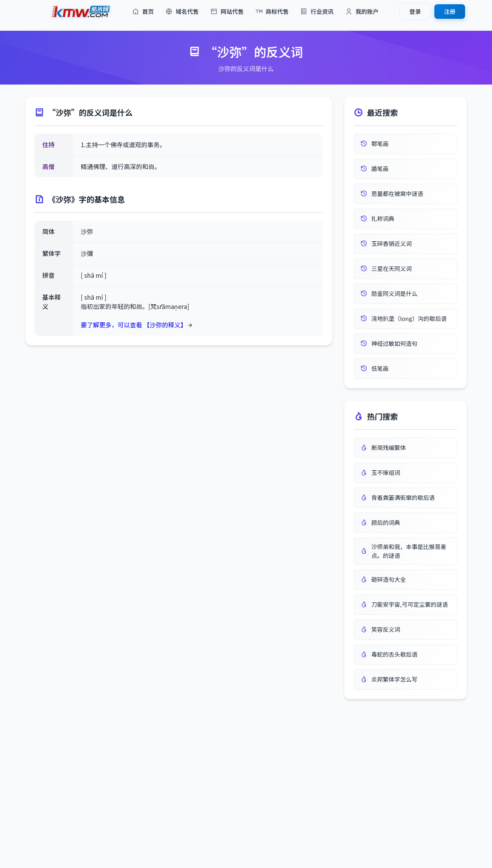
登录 (415, 11)
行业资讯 (317, 12)
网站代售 (227, 12)
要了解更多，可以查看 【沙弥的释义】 (134, 325)
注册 (450, 11)
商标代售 (272, 12)
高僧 (48, 166)
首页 (143, 12)
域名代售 (182, 12)
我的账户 (362, 12)
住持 (48, 144)
